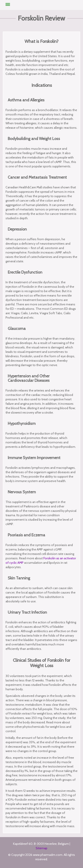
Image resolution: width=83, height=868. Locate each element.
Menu (8, 4)
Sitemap (41, 848)
